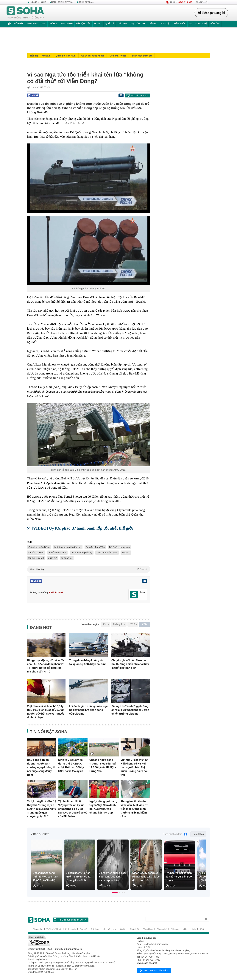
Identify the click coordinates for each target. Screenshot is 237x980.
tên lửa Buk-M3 (36, 558)
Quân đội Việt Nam (66, 56)
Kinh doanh (67, 24)
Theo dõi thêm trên (175, 834)
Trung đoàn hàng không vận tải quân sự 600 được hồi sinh (88, 662)
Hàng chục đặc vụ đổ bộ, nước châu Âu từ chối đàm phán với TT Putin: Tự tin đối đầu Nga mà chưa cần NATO (46, 666)
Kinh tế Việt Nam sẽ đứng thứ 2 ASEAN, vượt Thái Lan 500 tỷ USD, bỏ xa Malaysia (71, 765)
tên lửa (45, 297)
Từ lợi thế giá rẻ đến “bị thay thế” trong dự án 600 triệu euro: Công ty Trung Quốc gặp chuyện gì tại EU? (42, 809)
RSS (202, 929)
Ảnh (194, 929)
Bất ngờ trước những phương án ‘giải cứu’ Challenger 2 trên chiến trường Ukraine (130, 710)
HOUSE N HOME (38, 2)
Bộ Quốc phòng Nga (119, 547)
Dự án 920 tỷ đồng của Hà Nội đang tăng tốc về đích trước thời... (146, 877)
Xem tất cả (198, 834)
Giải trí (153, 24)
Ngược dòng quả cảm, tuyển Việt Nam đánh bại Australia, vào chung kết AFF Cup (103, 807)
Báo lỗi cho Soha (140, 96)
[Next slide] (202, 866)
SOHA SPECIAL (86, 2)
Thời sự (53, 24)
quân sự (52, 558)
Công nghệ (201, 24)
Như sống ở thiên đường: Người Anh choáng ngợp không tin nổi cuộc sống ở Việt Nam (42, 767)
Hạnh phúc (32, 24)
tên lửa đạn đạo (36, 553)
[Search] (174, 919)
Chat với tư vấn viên (154, 971)
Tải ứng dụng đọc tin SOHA (70, 920)
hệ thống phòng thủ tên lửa (68, 547)
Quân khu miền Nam (107, 553)
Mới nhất (19, 24)
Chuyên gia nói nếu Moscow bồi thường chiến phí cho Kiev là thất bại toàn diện (130, 664)
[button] (115, 893)
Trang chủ (38, 929)
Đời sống (215, 24)
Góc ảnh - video (118, 56)
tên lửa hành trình (58, 553)
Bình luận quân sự (142, 56)
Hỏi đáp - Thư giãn (40, 56)
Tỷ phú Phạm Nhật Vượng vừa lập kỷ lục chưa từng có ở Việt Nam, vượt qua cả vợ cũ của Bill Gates (73, 809)
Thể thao (122, 24)
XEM (145, 624)
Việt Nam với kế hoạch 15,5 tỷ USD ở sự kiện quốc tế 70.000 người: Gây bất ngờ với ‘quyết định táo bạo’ (45, 712)
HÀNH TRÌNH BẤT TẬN (62, 2)
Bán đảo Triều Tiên (95, 547)
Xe (190, 24)
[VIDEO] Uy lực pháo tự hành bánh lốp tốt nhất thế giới (82, 528)
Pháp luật (165, 24)
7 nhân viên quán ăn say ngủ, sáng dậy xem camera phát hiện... (113, 877)
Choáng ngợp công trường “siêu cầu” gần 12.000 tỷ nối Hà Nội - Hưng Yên (103, 765)
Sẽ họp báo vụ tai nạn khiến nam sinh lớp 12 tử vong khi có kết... (78, 877)
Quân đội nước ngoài (93, 56)
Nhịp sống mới (138, 24)
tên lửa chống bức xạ (82, 553)
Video (185, 929)
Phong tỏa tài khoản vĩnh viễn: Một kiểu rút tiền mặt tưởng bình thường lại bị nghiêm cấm (134, 809)
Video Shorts (40, 834)
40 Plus (98, 24)
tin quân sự (67, 558)
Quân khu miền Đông (39, 547)
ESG (44, 24)
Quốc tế (110, 24)
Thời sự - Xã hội (54, 929)
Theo (89, 569)
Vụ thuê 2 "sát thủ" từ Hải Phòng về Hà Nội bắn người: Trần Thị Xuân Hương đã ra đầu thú (134, 767)
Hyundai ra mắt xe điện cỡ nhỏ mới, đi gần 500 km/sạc (179, 877)
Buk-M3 (126, 553)
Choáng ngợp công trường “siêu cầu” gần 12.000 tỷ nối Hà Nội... (45, 877)
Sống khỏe (180, 24)
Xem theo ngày (90, 624)
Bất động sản (83, 24)
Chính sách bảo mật (147, 963)
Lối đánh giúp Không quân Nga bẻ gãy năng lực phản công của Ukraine (88, 710)
